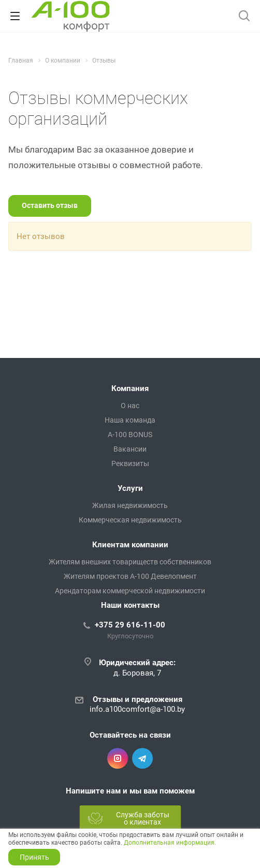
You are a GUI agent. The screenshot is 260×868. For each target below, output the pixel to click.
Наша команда (130, 420)
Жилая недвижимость (130, 505)
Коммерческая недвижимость (130, 520)
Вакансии (130, 449)
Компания (130, 388)
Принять (34, 857)
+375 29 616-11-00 (130, 625)
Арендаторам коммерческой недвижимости (130, 591)
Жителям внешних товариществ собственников (130, 562)
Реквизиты (130, 463)
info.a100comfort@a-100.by (137, 709)
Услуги (130, 488)
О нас (130, 406)
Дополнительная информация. (170, 843)
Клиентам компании (130, 545)
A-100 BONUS (130, 435)
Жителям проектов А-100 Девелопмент (130, 576)
